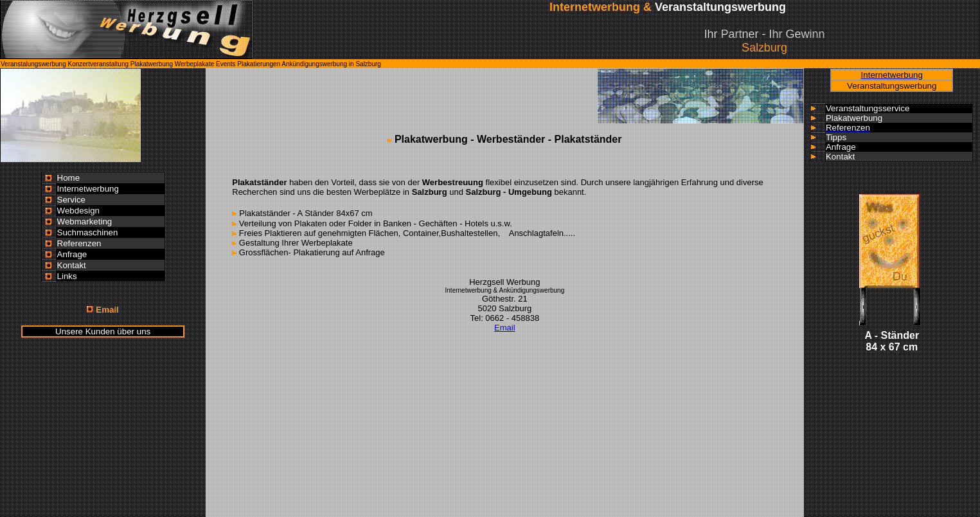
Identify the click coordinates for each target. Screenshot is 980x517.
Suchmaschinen (88, 232)
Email (505, 328)
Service (71, 200)
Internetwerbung (88, 189)
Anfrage (72, 254)
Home (69, 178)
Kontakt (72, 265)
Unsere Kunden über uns (103, 331)
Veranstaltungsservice (868, 108)
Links (67, 276)
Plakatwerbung (854, 118)
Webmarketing (85, 222)
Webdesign (78, 211)
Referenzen (79, 243)
